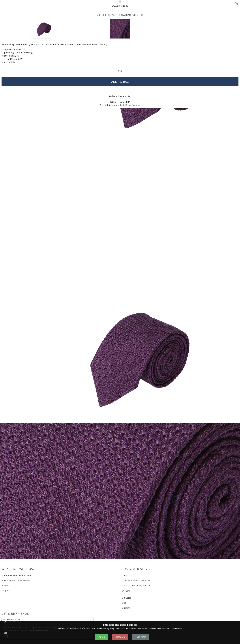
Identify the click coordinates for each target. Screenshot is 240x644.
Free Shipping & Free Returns (16, 580)
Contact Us (127, 575)
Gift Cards (126, 598)
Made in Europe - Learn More (16, 575)
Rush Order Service (129, 105)
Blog (124, 603)
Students (126, 608)
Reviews (6, 585)
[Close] (91, 621)
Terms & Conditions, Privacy (136, 585)
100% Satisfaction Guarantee (136, 580)
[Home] (120, 4)
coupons (6, 591)
